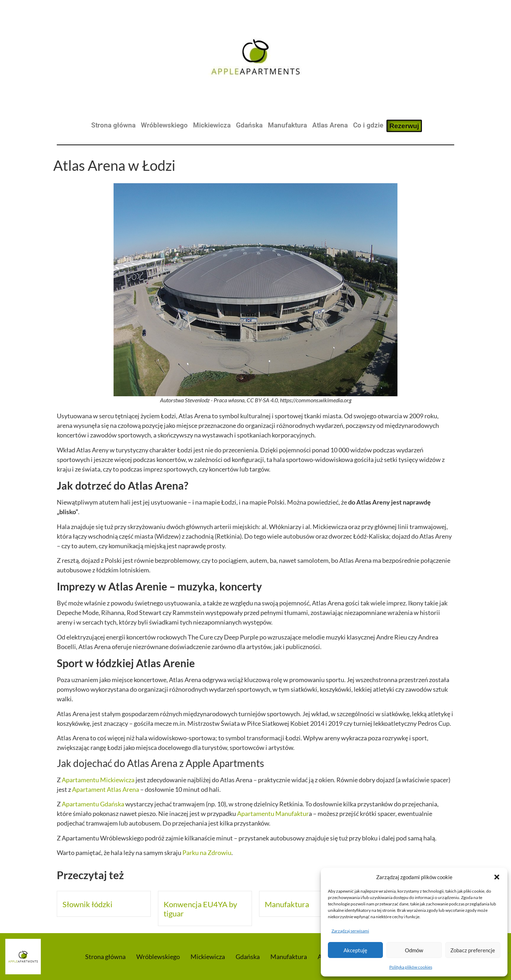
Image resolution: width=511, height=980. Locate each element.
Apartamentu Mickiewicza (98, 780)
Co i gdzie (368, 125)
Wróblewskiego (164, 125)
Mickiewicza (212, 125)
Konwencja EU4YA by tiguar (200, 909)
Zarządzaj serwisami (350, 931)
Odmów (414, 950)
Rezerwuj (404, 126)
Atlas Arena (330, 125)
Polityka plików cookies (411, 967)
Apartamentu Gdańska (93, 804)
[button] (497, 877)
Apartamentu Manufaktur (273, 813)
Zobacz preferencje (473, 950)
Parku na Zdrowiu (207, 853)
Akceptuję (355, 950)
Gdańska (249, 125)
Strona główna (113, 125)
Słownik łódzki (87, 904)
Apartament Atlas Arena (106, 789)
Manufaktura (287, 125)
